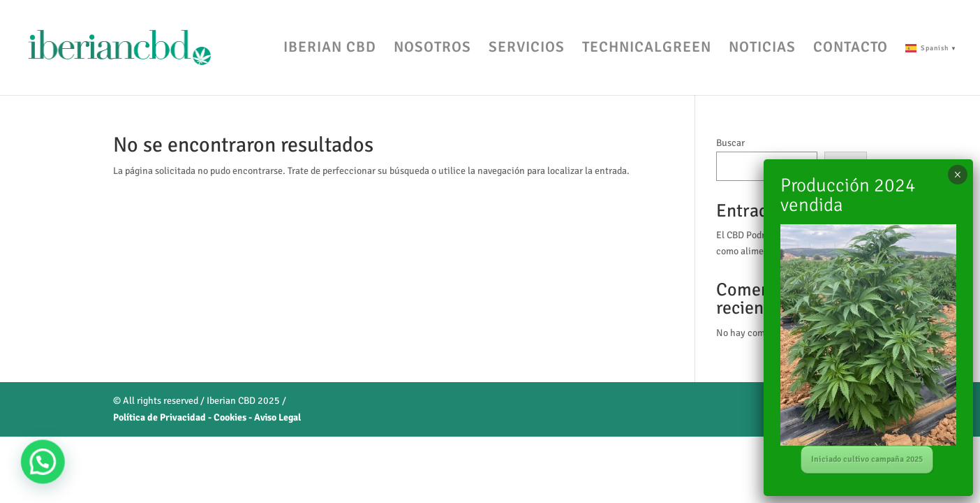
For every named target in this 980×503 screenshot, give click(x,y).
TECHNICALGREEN (647, 49)
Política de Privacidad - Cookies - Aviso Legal (207, 417)
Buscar (730, 143)
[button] (30, 466)
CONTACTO (851, 49)
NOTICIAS (762, 49)
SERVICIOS (527, 49)
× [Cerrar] (957, 175)
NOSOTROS (432, 49)
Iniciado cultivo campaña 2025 (867, 459)
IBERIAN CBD (330, 49)
